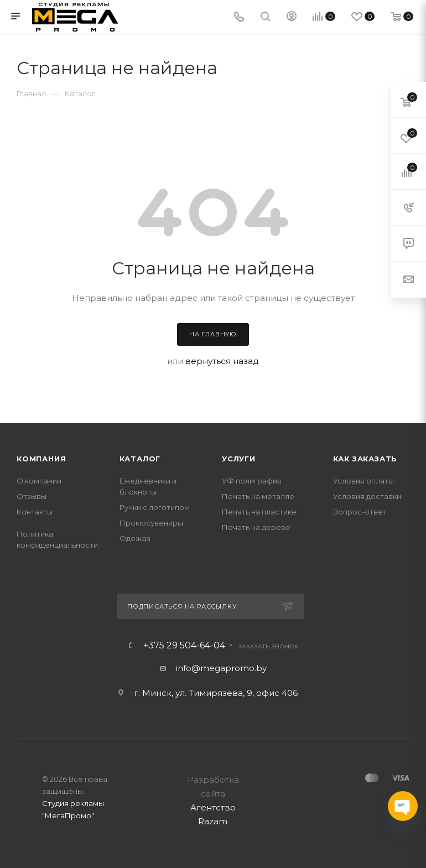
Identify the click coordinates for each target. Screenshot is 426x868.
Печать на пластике (259, 512)
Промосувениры (151, 523)
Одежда (135, 538)
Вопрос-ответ (360, 512)
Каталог (140, 459)
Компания (41, 459)
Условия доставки (367, 496)
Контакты (35, 512)
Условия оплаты (363, 481)
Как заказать (365, 459)
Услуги (239, 459)
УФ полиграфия (252, 481)
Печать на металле (258, 496)
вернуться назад (222, 361)
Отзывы (32, 496)
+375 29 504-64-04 (184, 646)
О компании (39, 481)
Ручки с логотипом (155, 507)
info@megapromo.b (219, 668)
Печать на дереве (256, 527)
